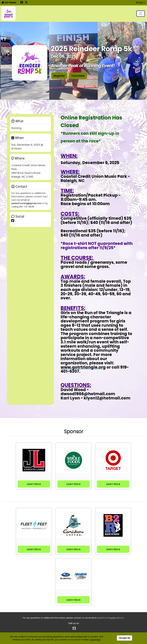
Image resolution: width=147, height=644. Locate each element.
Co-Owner (9, 2)
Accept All (124, 638)
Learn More (34, 484)
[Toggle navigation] (141, 14)
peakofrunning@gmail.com (26, 203)
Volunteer (78, 76)
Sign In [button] (141, 2)
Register (59, 76)
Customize (95, 640)
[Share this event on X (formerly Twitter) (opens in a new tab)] (26, 3)
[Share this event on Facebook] (13, 221)
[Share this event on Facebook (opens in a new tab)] (22, 3)
